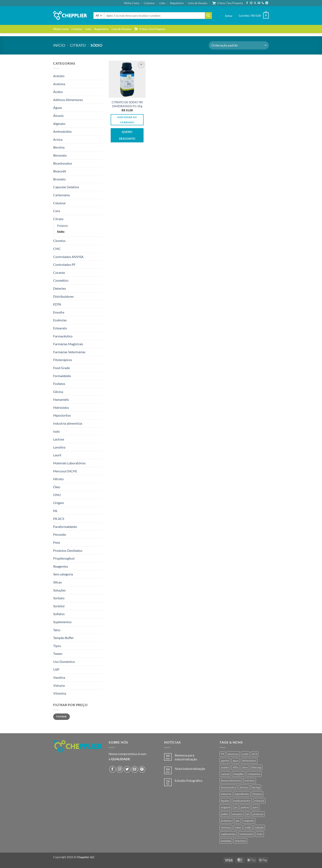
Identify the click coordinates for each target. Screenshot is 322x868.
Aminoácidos (62, 131)
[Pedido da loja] (239, 45)
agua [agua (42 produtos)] (236, 761)
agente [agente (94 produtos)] (225, 761)
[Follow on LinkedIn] (267, 3)
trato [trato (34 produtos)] (260, 834)
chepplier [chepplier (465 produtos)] (239, 774)
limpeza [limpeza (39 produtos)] (258, 794)
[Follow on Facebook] (247, 3)
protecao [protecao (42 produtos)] (258, 814)
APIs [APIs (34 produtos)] (235, 767)
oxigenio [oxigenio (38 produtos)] (226, 807)
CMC (57, 249)
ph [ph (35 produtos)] (248, 814)
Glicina (58, 392)
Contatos (149, 3)
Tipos (57, 646)
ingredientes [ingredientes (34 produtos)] (242, 794)
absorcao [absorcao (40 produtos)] (233, 754)
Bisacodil (60, 171)
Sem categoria (63, 574)
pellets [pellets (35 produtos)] (225, 814)
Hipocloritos (62, 415)
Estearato (60, 328)
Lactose (59, 439)
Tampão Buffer (63, 638)
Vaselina (59, 677)
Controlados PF (64, 264)
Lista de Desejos (198, 3)
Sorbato (59, 598)
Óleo (57, 487)
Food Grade (62, 368)
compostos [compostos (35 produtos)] (254, 774)
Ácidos (58, 92)
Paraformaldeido (65, 527)
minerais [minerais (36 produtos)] (259, 801)
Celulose (59, 203)
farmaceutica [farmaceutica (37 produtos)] (228, 787)
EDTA (57, 304)
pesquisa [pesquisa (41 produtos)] (237, 814)
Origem (59, 503)
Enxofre (59, 312)
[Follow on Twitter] (127, 769)
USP (56, 669)
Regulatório (177, 3)
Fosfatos (59, 384)
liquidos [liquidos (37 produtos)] (225, 801)
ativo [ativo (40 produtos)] (245, 767)
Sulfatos (59, 614)
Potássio (63, 226)
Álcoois (58, 116)
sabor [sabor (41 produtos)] (238, 827)
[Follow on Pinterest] (142, 769)
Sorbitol (59, 606)
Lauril (57, 455)
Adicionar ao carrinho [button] (127, 120)
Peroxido (60, 534)
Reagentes (61, 566)
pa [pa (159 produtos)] (236, 807)
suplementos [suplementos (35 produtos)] (228, 834)
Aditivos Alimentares (68, 100)
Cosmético (61, 280)
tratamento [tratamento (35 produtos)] (246, 834)
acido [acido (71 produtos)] (245, 754)
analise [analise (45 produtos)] (225, 767)
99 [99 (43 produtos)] (222, 754)
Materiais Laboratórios (69, 463)
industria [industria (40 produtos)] (226, 794)
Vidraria (59, 685)
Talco (57, 630)
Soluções (59, 590)
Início (59, 45)
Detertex (60, 288)
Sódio (61, 232)
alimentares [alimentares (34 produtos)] (249, 761)
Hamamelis (61, 399)
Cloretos (59, 241)
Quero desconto (127, 135)
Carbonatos (62, 195)
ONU (57, 495)
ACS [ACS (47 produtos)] (255, 754)
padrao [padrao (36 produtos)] (245, 807)
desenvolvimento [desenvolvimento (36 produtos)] (231, 781)
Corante (59, 272)
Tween (58, 654)
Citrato (78, 45)
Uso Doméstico (64, 662)
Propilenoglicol (64, 558)
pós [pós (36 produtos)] (238, 821)
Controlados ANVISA (68, 257)
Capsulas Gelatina (66, 187)
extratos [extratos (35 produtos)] (250, 781)
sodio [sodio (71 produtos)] (248, 827)
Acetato (59, 76)
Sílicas (57, 582)
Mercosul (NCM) (65, 471)
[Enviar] (208, 16)
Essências (60, 320)
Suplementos (62, 622)
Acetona (59, 84)
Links (162, 3)
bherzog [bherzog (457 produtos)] (256, 767)
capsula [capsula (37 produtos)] (225, 774)
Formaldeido (62, 376)
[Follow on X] (255, 3)
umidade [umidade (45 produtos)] (226, 841)
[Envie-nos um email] (259, 3)
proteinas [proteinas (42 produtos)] (226, 821)
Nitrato (58, 479)
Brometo (59, 179)
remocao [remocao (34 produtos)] (226, 827)
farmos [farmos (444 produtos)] (244, 787)
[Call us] (263, 3)
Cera (57, 211)
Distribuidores (63, 296)
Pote (57, 542)
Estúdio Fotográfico (189, 780)
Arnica (58, 139)
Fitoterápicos (63, 360)
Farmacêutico (63, 336)
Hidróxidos (61, 407)
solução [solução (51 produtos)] (259, 827)
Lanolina (59, 447)
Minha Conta (132, 3)
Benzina (59, 147)
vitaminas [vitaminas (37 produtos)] (240, 841)
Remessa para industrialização (186, 757)
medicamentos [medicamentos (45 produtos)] (242, 801)
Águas (58, 107)
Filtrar (62, 716)
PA (55, 511)
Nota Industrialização (190, 769)
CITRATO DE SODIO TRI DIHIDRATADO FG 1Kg (127, 104)
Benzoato (60, 155)
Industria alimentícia (68, 423)
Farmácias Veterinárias (69, 352)
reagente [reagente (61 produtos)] (249, 821)
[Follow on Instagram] (251, 3)
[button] (229, 16)
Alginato (59, 124)
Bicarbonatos (63, 163)
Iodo (56, 431)
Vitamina (60, 693)
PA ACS (59, 519)
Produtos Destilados (68, 550)
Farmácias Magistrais (68, 344)
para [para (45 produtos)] (255, 807)
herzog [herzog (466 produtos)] (256, 787)
